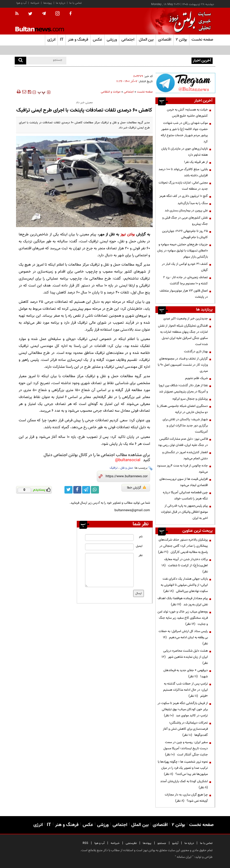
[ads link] (185, 83)
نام (141, 537)
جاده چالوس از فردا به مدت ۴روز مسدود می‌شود (182, 469)
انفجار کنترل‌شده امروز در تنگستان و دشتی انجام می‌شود (185, 455)
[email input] (109, 547)
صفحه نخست (202, 40)
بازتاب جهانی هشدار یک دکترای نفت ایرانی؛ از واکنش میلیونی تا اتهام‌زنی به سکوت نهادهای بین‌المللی (184, 585)
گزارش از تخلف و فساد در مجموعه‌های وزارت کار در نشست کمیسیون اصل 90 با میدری (183, 365)
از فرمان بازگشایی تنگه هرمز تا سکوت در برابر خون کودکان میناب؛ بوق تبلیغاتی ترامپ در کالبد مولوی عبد (183, 709)
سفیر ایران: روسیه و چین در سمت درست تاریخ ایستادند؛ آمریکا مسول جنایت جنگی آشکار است (186, 748)
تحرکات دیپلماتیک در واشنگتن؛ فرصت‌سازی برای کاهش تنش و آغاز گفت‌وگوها (185, 729)
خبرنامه (35, 3)
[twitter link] (68, 490)
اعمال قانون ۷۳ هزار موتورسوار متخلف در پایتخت (184, 294)
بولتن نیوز (128, 234)
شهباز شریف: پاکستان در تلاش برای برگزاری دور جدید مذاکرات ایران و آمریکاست (185, 426)
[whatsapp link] (95, 490)
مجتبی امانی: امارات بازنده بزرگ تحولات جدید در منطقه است (183, 186)
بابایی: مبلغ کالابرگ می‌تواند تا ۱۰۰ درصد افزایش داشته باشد (183, 172)
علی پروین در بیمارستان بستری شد (186, 211)
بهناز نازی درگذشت (196, 351)
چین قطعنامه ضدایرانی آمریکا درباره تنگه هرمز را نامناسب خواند (185, 496)
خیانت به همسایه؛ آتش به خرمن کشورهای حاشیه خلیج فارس (187, 113)
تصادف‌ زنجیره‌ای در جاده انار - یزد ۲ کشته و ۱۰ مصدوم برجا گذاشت (185, 280)
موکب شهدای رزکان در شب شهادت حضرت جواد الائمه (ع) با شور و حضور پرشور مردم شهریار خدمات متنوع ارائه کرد (184, 132)
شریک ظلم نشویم (196, 378)
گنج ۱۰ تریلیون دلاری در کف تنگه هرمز (184, 196)
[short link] (127, 476)
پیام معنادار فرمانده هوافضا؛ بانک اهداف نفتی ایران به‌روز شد (183, 601)
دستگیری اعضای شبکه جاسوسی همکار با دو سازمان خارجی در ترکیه (182, 409)
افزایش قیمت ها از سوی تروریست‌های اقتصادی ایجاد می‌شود (184, 482)
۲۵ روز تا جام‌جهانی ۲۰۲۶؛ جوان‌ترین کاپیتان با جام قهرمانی (185, 234)
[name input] (109, 538)
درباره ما (61, 3)
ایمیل (139, 546)
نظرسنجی (131, 843)
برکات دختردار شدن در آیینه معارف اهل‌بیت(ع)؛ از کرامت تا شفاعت (185, 565)
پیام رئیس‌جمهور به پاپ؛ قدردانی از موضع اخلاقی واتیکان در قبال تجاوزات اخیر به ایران (184, 512)
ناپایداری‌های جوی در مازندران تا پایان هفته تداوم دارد (185, 152)
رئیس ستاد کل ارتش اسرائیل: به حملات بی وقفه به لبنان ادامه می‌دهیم (183, 637)
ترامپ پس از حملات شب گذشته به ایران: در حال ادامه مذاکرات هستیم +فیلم (185, 690)
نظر (141, 555)
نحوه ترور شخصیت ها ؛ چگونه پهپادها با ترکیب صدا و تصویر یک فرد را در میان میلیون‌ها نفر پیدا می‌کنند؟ (183, 768)
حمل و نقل (127, 468)
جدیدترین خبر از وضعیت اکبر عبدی (186, 319)
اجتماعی (129, 92)
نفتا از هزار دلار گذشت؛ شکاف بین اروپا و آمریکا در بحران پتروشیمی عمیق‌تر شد (183, 389)
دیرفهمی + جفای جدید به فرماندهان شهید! (186, 673)
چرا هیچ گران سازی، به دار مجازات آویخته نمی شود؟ (186, 798)
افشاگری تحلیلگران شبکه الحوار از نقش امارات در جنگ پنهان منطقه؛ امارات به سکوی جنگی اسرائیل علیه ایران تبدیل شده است (183, 335)
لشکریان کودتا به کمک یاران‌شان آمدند (183, 784)
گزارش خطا (137, 488)
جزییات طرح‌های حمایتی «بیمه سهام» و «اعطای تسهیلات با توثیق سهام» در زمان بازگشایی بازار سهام (183, 251)
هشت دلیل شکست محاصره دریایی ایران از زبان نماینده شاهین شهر (185, 657)
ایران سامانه (184, 857)
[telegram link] (86, 490)
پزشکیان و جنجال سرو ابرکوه (190, 399)
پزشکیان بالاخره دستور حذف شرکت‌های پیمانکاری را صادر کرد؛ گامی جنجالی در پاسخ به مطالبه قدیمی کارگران (183, 546)
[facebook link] (77, 490)
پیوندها (48, 3)
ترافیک (114, 468)
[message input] (109, 570)
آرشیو (175, 843)
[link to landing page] (189, 21)
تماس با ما (76, 3)
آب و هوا (21, 3)
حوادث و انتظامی (111, 92)
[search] (20, 61)
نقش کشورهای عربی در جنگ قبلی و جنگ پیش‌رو (185, 221)
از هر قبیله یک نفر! (196, 162)
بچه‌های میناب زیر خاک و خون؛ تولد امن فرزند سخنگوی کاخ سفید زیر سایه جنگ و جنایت (183, 618)
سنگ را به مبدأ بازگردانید (193, 203)
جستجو (162, 843)
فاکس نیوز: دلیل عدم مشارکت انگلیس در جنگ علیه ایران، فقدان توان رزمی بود (183, 442)
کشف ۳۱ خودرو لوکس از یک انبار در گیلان (185, 267)
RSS (85, 843)
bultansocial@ (128, 460)
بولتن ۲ (181, 40)
